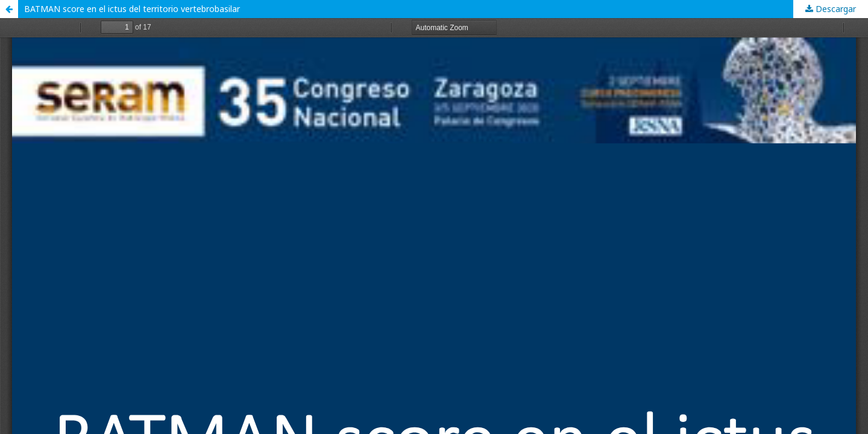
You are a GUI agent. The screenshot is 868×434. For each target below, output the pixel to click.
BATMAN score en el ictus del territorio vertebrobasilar (132, 9)
